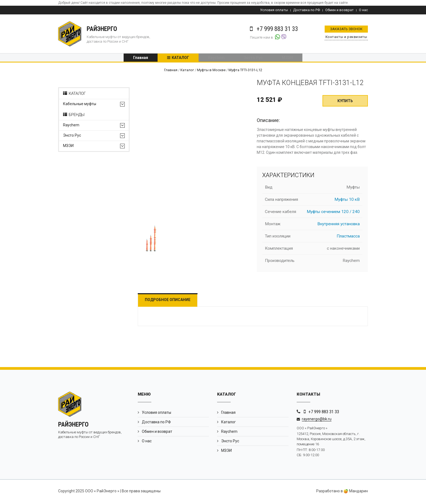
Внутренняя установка (339, 226)
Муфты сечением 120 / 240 (333, 213)
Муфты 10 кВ (347, 201)
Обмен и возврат (339, 10)
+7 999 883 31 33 (324, 413)
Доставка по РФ (307, 10)
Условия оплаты (274, 10)
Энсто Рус (253, 58)
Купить (345, 102)
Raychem (216, 58)
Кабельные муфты (80, 106)
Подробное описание (170, 301)
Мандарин (356, 493)
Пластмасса (348, 238)
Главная (141, 58)
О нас (363, 10)
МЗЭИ (287, 58)
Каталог (180, 58)
